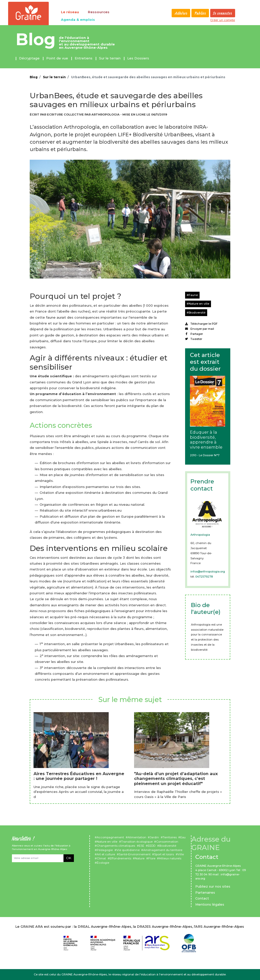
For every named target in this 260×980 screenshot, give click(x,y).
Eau (183, 837)
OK (69, 858)
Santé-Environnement (135, 854)
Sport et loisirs (164, 854)
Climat (101, 858)
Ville (181, 854)
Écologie (103, 863)
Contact (202, 898)
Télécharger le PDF (201, 324)
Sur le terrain (110, 58)
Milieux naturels (170, 858)
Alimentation (137, 837)
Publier (200, 13)
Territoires (170, 837)
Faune (193, 295)
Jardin (154, 837)
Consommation (167, 842)
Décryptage (29, 58)
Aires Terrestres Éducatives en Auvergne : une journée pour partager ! (79, 776)
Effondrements (120, 858)
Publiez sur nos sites (213, 886)
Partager (194, 334)
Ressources (99, 12)
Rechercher (168, 13)
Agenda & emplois (78, 20)
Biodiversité (197, 313)
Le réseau (70, 12)
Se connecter (223, 13)
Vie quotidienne (128, 850)
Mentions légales (210, 904)
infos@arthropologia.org (208, 571)
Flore (152, 858)
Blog (36, 39)
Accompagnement (110, 837)
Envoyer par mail (200, 329)
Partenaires (205, 892)
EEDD (152, 846)
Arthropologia (200, 535)
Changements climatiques (116, 846)
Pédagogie (105, 850)
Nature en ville (199, 304)
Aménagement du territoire (163, 850)
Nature (140, 858)
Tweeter (194, 339)
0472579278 (204, 577)
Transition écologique (137, 842)
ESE (142, 846)
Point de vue (57, 58)
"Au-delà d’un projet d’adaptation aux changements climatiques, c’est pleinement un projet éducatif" (176, 779)
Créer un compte (223, 20)
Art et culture (106, 854)
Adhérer (181, 13)
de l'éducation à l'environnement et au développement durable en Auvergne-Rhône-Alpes (87, 43)
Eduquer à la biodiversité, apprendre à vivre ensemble (206, 440)
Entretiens (84, 58)
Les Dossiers (138, 58)
